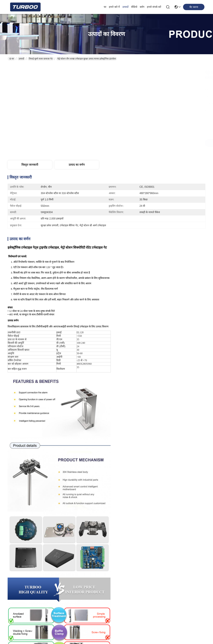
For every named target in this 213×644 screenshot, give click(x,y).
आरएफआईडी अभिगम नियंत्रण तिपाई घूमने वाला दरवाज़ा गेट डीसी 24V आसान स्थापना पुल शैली (182, 536)
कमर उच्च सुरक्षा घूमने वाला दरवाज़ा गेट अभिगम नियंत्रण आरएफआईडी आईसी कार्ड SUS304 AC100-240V (31, 536)
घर (105, 7)
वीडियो (134, 7)
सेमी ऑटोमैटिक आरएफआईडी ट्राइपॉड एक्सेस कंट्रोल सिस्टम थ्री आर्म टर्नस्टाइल (81, 536)
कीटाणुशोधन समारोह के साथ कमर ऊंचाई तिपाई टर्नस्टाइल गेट (31, 464)
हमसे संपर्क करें (154, 7)
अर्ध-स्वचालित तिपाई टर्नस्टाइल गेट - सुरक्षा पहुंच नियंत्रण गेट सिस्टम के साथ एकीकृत (182, 464)
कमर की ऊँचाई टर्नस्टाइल (69, 379)
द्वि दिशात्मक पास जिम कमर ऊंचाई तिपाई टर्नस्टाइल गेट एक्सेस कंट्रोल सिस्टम (132, 536)
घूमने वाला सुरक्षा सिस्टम (101, 379)
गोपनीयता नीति (14, 635)
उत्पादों (125, 7)
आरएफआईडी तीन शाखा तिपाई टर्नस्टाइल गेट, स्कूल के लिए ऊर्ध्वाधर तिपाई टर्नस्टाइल (132, 464)
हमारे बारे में (114, 7)
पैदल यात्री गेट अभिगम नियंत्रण (35, 379)
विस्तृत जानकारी (30, 165)
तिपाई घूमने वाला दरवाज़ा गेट (41, 59)
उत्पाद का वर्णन (77, 165)
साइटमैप (25, 635)
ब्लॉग (142, 7)
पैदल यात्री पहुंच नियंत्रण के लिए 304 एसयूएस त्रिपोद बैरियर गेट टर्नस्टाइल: (81, 464)
